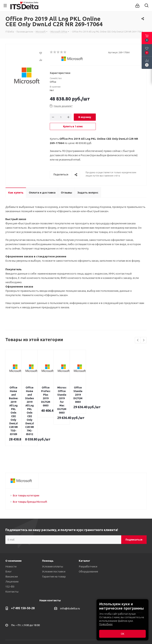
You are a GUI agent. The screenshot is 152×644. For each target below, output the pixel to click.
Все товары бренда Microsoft (30, 462)
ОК (123, 634)
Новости (11, 527)
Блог (9, 532)
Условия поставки (54, 532)
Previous (138, 340)
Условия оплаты (53, 527)
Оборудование (88, 532)
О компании (13, 521)
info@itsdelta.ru (70, 569)
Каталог (84, 521)
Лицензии (12, 542)
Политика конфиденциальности (26, 626)
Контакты (12, 552)
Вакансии (12, 537)
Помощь (48, 521)
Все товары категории (26, 456)
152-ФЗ (10, 547)
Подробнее (106, 624)
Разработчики (88, 527)
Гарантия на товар (54, 537)
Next (144, 340)
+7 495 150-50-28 (23, 569)
